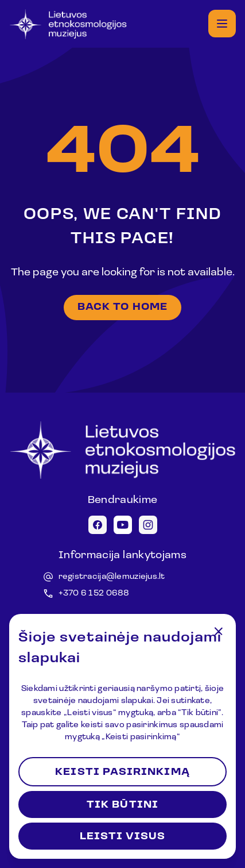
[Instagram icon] (148, 525)
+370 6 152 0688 (94, 594)
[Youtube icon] (123, 525)
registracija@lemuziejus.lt (112, 577)
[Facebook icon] (98, 525)
